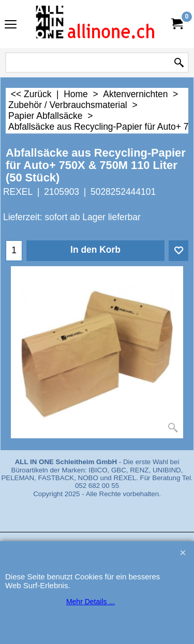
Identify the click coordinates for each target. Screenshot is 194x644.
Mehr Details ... (91, 602)
